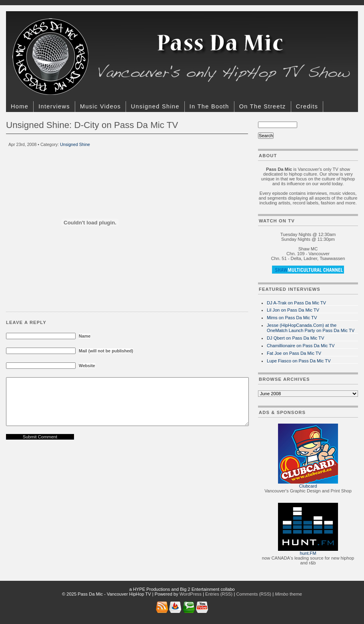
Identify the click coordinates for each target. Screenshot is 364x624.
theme (288, 594)
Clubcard (308, 486)
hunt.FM (308, 553)
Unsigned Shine (155, 106)
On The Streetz (263, 106)
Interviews (54, 106)
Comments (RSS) (254, 594)
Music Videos (100, 106)
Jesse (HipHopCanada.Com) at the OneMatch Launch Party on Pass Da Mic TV (311, 328)
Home (20, 106)
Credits (307, 106)
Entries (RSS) (219, 594)
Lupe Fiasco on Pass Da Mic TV (299, 361)
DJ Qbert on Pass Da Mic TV (295, 338)
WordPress (191, 594)
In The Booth (209, 106)
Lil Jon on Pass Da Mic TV (293, 310)
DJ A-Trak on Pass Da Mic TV (296, 303)
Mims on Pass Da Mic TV (292, 318)
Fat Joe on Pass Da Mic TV (294, 353)
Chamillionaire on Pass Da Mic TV (301, 346)
